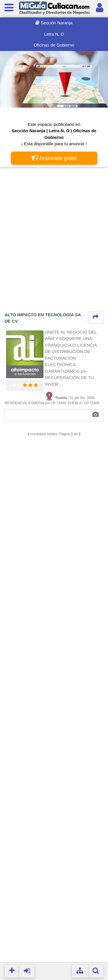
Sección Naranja (54, 23)
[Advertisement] (54, 228)
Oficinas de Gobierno (54, 45)
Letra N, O (54, 34)
